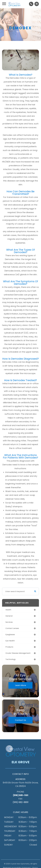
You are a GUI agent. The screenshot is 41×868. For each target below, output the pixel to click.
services (9, 622)
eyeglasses (10, 635)
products (9, 647)
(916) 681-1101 (21, 795)
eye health (10, 641)
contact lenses (12, 628)
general (9, 616)
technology (11, 659)
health (8, 610)
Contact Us (20, 720)
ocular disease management (18, 653)
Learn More (21, 685)
